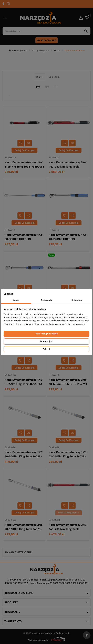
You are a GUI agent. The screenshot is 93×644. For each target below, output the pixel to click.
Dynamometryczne (18, 552)
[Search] (42, 31)
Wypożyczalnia (47, 40)
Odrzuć (46, 349)
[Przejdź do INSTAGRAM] (8, 4)
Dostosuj (46, 341)
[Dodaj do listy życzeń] (21, 143)
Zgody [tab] (16, 300)
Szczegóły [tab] (47, 300)
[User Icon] (81, 18)
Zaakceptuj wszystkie (47, 334)
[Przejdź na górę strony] (87, 635)
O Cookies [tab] (77, 300)
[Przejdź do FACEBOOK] (3, 4)
